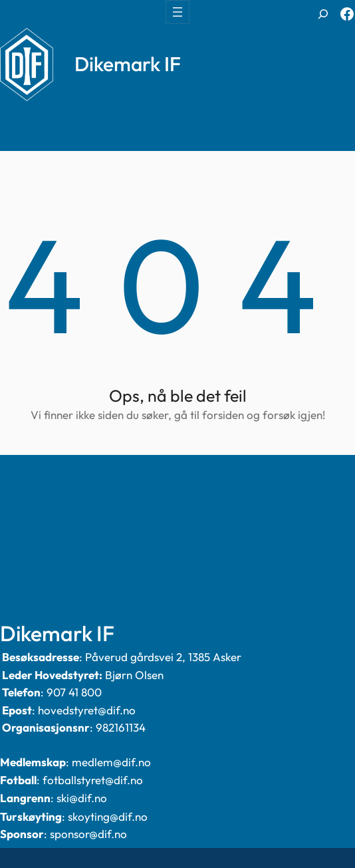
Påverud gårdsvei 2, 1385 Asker (163, 657)
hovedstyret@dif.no (87, 710)
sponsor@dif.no (88, 834)
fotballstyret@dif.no (93, 780)
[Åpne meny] (177, 12)
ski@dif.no (82, 798)
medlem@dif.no (111, 762)
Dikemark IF (128, 64)
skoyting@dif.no (108, 816)
